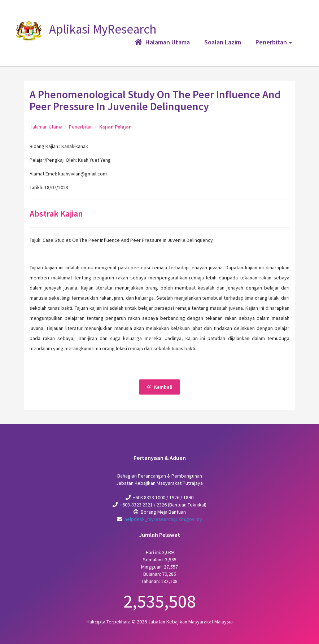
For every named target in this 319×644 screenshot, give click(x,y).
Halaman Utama (46, 127)
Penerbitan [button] (274, 42)
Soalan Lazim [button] (223, 42)
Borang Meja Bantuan (163, 512)
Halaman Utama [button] (162, 42)
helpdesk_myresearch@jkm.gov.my (163, 519)
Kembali (159, 387)
